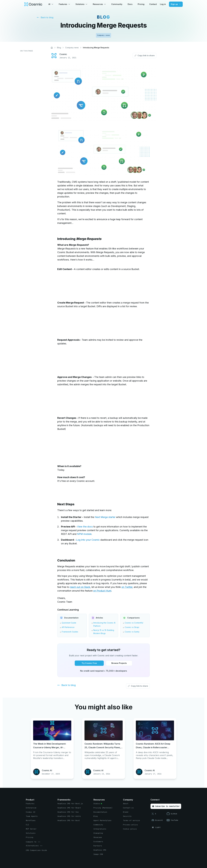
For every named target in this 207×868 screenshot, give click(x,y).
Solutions (80, 4)
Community (117, 4)
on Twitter (127, 587)
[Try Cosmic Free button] (89, 663)
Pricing (141, 4)
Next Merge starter (105, 517)
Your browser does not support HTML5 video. (77, 283)
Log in (163, 4)
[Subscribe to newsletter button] (166, 806)
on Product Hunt (102, 591)
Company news (72, 48)
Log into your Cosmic (88, 540)
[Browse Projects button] (119, 663)
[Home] (52, 48)
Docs (130, 4)
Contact (153, 4)
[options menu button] (33, 842)
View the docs (85, 527)
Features (63, 4)
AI (49, 4)
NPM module (84, 534)
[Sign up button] (176, 4)
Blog (59, 48)
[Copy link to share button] (144, 56)
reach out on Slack (80, 587)
